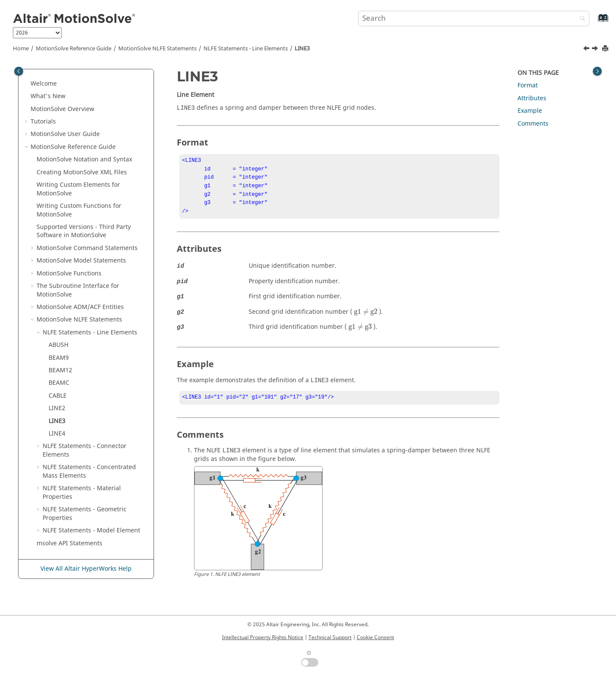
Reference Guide (74, 49)
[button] (27, 84)
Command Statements (87, 248)
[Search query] (474, 19)
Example (530, 111)
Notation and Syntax (84, 159)
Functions (69, 274)
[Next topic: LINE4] (596, 49)
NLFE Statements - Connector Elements (85, 450)
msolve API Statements (69, 543)
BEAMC (59, 383)
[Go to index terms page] (594, 22)
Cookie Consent (375, 637)
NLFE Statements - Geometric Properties (85, 514)
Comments (533, 124)
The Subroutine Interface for (78, 290)
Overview (62, 109)
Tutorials (43, 122)
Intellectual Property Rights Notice (263, 637)
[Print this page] (606, 49)
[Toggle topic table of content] (597, 71)
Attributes (532, 98)
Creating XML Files (82, 172)
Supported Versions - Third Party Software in (84, 231)
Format (528, 85)
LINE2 (57, 408)
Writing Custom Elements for (78, 189)
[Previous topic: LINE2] (587, 49)
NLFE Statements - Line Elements (246, 49)
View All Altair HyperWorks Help (86, 569)
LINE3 (302, 49)
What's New (48, 96)
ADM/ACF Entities (80, 307)
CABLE (58, 396)
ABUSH (59, 345)
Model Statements (81, 261)
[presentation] (366, 318)
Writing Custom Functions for (79, 210)
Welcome (44, 84)
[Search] (580, 19)
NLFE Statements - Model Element (91, 530)
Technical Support (330, 637)
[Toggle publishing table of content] (19, 71)
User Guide (65, 134)
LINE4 (57, 434)
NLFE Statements (157, 49)
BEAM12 (60, 370)
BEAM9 (59, 358)
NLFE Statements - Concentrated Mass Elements (89, 471)
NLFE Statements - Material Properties (82, 493)
